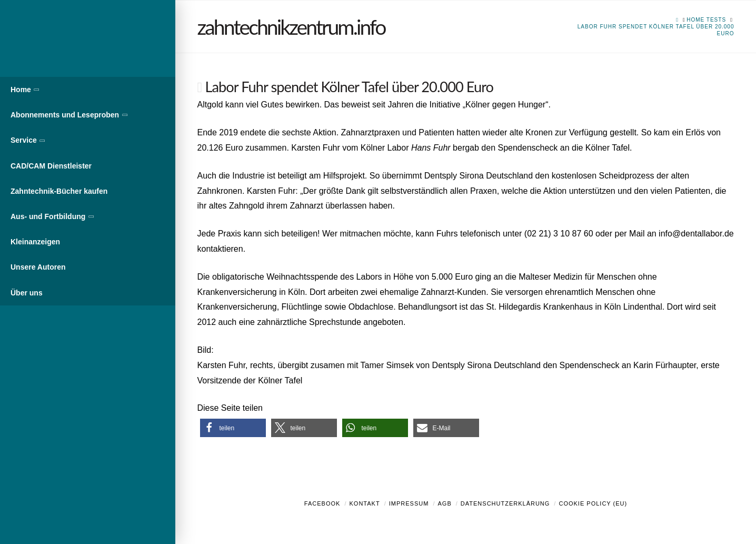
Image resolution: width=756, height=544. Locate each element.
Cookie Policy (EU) (593, 503)
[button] (233, 428)
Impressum (409, 503)
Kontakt (365, 503)
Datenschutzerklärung (505, 503)
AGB (444, 503)
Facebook (322, 503)
